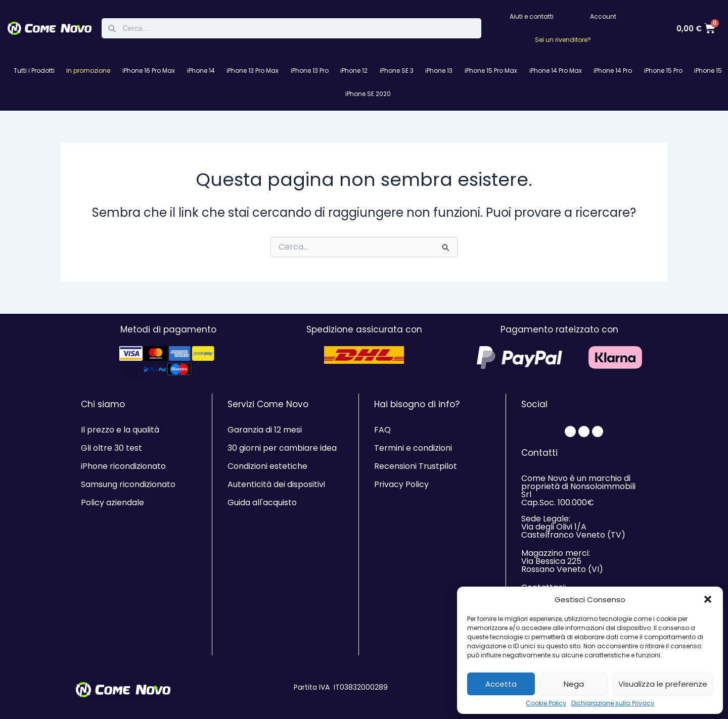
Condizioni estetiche (267, 466)
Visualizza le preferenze (663, 684)
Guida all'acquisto (262, 502)
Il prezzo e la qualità (120, 430)
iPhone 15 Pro (663, 70)
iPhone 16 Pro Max (149, 70)
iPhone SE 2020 (368, 94)
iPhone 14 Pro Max (556, 70)
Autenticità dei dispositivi (276, 484)
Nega (574, 684)
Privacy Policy (401, 484)
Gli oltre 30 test (111, 448)
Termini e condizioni (413, 448)
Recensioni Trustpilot (416, 466)
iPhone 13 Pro (310, 70)
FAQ (382, 430)
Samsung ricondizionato (128, 484)
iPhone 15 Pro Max (491, 70)
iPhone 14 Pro (613, 70)
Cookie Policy (546, 703)
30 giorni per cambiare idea (282, 448)
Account (603, 16)
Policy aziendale (112, 502)
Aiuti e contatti (532, 16)
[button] (708, 599)
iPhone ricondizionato (123, 466)
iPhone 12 (354, 70)
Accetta (501, 684)
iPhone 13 (439, 70)
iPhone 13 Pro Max (253, 70)
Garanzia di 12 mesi (265, 430)
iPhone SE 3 (397, 70)
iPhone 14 (201, 70)
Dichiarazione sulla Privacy (613, 703)
